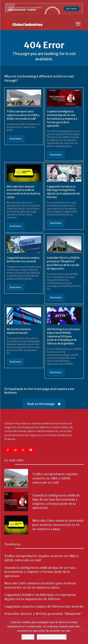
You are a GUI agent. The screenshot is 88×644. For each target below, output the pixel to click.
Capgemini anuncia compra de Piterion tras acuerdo (23, 260)
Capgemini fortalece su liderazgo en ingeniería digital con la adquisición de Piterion (63, 192)
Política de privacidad (52, 637)
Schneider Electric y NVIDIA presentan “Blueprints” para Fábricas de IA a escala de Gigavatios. (63, 263)
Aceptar (28, 637)
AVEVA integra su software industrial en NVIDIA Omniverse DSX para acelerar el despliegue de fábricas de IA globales (63, 336)
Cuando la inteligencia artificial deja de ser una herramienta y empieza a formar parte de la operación (62, 119)
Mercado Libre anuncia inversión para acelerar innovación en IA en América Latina (23, 192)
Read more (16, 139)
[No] (83, 631)
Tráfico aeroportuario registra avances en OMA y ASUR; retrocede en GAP (23, 115)
